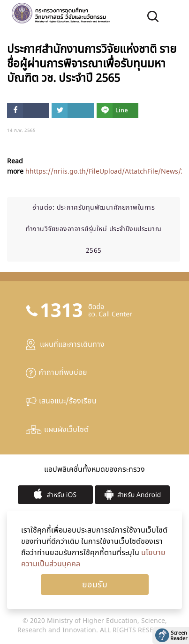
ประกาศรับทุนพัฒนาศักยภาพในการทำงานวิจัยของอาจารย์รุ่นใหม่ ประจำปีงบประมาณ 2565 (94, 229)
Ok (95, 585)
